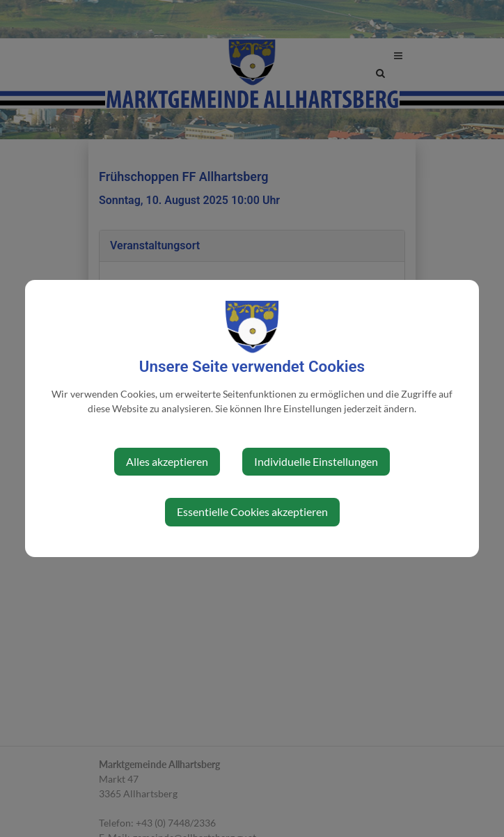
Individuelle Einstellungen (316, 461)
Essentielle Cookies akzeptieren (252, 511)
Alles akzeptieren (167, 461)
